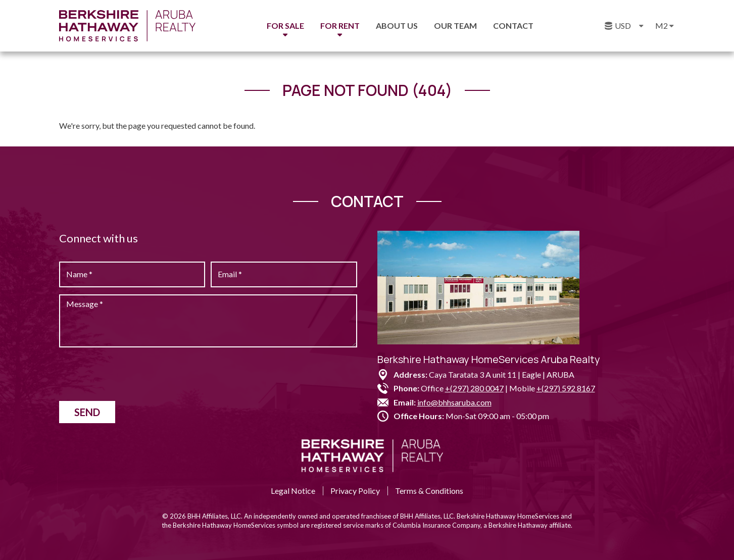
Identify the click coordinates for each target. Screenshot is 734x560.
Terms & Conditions (429, 491)
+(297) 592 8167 (566, 388)
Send (87, 412)
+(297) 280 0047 (474, 388)
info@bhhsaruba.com (454, 402)
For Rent (340, 26)
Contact (513, 26)
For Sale (285, 26)
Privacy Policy (355, 491)
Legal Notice (293, 491)
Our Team (455, 26)
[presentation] (136, 374)
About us (397, 26)
